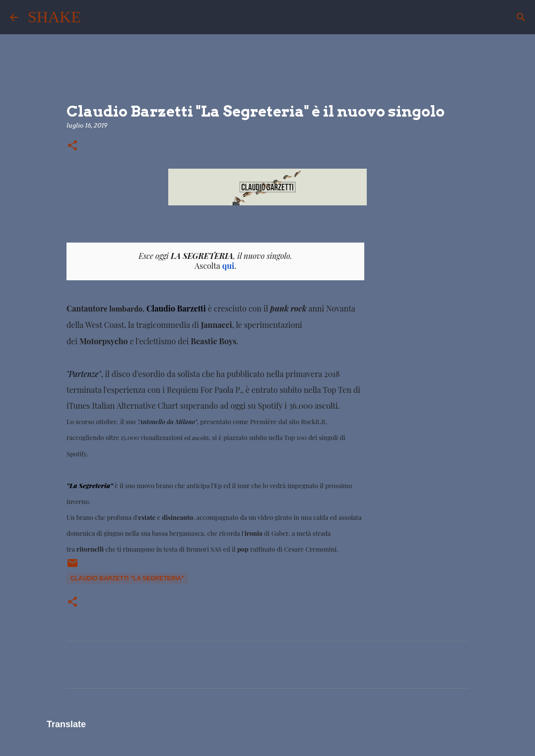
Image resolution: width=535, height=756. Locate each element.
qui (228, 266)
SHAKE (54, 17)
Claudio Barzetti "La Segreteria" (127, 578)
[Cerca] (95, 17)
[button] (72, 146)
